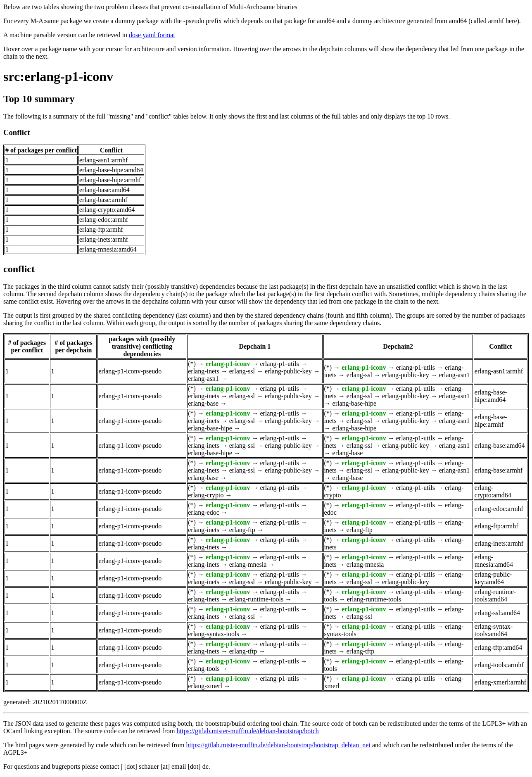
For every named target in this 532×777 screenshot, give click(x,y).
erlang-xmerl (205, 686)
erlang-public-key (288, 371)
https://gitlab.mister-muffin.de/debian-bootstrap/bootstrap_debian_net (278, 745)
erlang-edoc (204, 512)
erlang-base (203, 403)
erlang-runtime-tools (256, 599)
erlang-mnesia (248, 564)
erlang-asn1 (203, 379)
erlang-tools (204, 669)
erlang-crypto (206, 495)
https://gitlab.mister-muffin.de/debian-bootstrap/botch (248, 731)
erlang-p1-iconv (228, 364)
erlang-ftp (242, 530)
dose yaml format (152, 35)
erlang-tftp (243, 651)
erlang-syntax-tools (214, 634)
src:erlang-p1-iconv (58, 76)
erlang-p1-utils (279, 364)
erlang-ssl (242, 371)
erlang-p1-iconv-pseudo (130, 371)
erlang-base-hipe (355, 403)
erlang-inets (204, 371)
